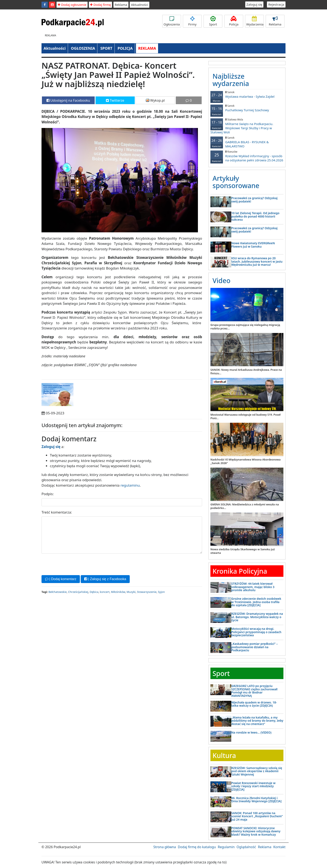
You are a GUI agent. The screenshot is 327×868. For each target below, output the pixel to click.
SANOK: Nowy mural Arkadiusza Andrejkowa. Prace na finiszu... (246, 371)
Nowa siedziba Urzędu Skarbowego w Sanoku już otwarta (243, 551)
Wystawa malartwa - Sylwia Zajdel (247, 94)
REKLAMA (147, 48)
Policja (234, 21)
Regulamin (226, 847)
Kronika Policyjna (240, 571)
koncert (105, 592)
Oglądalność (246, 847)
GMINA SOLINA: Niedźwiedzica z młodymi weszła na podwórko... (245, 506)
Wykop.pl (155, 100)
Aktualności (139, 5)
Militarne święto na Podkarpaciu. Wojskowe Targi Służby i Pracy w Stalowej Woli (247, 126)
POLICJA (125, 48)
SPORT (106, 48)
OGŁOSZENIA (83, 48)
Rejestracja (276, 4)
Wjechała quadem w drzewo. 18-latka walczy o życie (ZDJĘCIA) (254, 704)
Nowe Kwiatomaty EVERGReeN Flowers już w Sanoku (253, 245)
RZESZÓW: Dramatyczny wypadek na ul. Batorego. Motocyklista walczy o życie (257, 617)
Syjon (161, 592)
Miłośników (118, 592)
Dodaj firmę (100, 5)
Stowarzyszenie (147, 592)
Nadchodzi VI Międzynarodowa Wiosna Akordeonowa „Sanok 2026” (245, 461)
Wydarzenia (255, 21)
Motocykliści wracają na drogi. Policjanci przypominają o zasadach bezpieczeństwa (256, 632)
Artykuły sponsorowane (236, 182)
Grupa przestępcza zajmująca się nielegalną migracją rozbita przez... (245, 327)
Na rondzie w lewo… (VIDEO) (251, 732)
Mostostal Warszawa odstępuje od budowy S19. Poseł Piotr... (245, 416)
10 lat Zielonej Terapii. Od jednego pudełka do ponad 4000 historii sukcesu (255, 216)
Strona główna (165, 847)
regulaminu (130, 485)
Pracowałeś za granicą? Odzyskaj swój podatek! (254, 200)
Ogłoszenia (172, 21)
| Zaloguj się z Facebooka (105, 579)
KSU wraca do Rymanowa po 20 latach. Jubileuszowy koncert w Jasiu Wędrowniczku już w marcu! (257, 261)
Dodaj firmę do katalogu (197, 847)
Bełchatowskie (57, 592)
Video (221, 280)
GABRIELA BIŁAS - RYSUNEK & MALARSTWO (247, 142)
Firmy (192, 21)
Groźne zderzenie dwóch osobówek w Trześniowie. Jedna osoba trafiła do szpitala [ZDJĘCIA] (256, 602)
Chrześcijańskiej (78, 592)
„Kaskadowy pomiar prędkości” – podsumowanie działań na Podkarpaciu (255, 647)
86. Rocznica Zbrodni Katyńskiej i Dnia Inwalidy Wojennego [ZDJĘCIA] (256, 800)
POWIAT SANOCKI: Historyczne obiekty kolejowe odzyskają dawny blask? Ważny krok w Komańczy (256, 831)
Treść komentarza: (57, 512)
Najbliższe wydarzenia (231, 80)
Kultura (224, 755)
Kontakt (279, 847)
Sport (213, 21)
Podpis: (48, 494)
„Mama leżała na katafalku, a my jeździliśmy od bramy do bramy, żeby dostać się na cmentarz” (257, 721)
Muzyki (131, 592)
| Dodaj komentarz (61, 579)
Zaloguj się (254, 4)
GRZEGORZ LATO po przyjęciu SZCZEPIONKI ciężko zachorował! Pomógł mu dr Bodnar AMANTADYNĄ (254, 691)
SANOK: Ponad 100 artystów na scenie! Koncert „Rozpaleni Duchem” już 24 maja (257, 816)
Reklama (121, 5)
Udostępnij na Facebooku (68, 100)
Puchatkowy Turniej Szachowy (247, 108)
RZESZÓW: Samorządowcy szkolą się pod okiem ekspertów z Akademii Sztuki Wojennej (257, 771)
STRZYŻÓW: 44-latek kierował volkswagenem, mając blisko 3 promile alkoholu (253, 587)
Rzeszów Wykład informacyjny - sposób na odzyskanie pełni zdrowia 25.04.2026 (247, 156)
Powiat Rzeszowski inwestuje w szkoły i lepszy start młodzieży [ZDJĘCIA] (253, 786)
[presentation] (73, 564)
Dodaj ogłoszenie (72, 5)
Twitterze (115, 100)
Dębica (94, 592)
